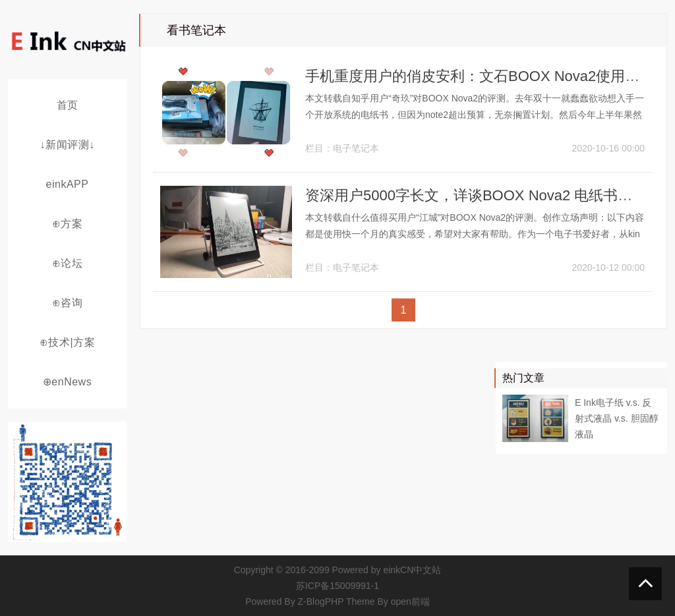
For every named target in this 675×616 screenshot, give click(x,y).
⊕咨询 (68, 303)
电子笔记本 (356, 148)
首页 (68, 105)
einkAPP (68, 184)
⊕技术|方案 (67, 342)
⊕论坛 (68, 263)
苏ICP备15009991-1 (337, 586)
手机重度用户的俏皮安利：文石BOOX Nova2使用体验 (480, 76)
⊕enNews (67, 382)
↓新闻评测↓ (68, 145)
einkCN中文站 (412, 570)
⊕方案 (68, 224)
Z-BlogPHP (321, 602)
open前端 (410, 602)
